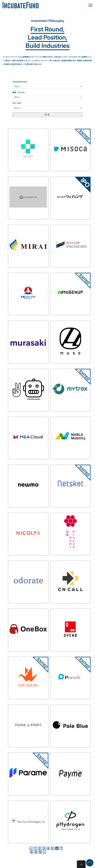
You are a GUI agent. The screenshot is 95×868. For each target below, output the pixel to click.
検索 (48, 115)
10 (40, 852)
